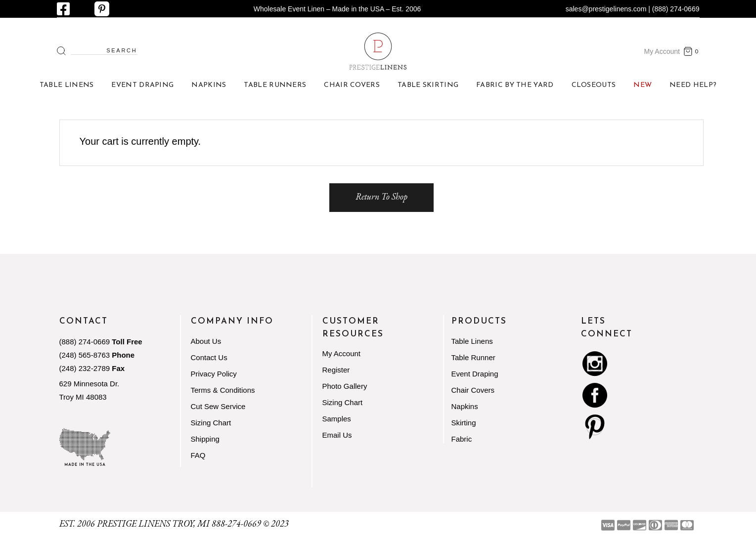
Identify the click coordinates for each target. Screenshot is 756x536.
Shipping (205, 439)
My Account (662, 51)
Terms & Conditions (223, 390)
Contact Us (209, 357)
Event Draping (475, 374)
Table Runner (473, 357)
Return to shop (381, 196)
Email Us (337, 435)
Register (336, 370)
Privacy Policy (214, 374)
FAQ (198, 455)
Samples (337, 419)
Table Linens (472, 341)
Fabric (462, 439)
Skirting (464, 423)
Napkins (465, 406)
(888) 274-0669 (85, 342)
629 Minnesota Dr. (89, 384)
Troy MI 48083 (83, 397)
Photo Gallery (345, 386)
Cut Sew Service (218, 406)
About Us (206, 341)
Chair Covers (473, 390)
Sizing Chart (211, 423)
